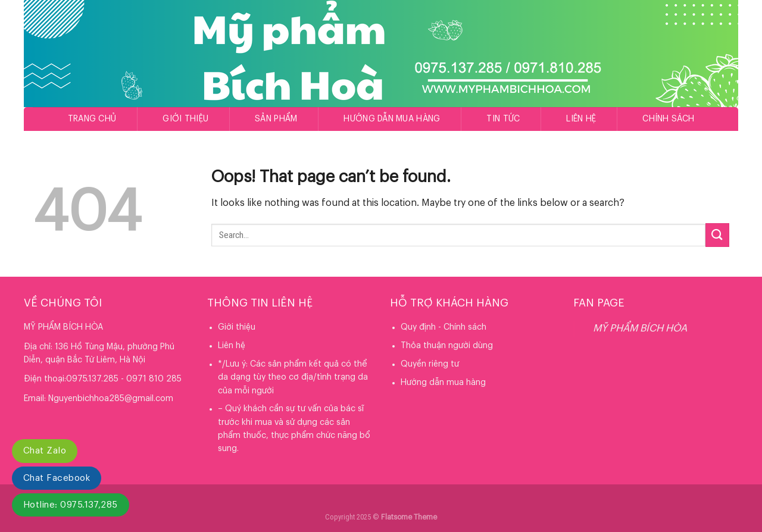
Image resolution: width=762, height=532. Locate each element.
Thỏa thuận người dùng (447, 346)
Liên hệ (581, 119)
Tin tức (503, 119)
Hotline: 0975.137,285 (71, 505)
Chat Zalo (45, 451)
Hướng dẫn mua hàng (392, 119)
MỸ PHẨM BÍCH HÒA (640, 328)
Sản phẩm (276, 119)
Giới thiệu (185, 119)
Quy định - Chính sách (444, 327)
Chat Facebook (57, 478)
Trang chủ (92, 119)
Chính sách (668, 119)
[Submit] (717, 235)
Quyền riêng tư (430, 364)
